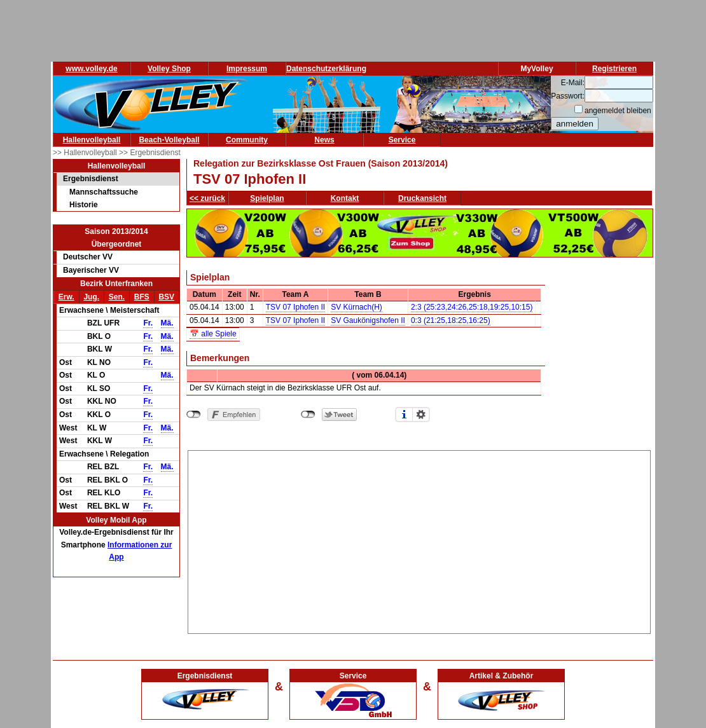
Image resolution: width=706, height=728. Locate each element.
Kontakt (345, 198)
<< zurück (207, 198)
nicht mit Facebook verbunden (194, 415)
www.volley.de (91, 69)
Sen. (117, 297)
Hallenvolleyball (92, 140)
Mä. (167, 323)
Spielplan (267, 198)
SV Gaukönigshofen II (368, 320)
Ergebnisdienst (91, 179)
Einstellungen (421, 415)
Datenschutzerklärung (326, 69)
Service (402, 140)
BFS (142, 297)
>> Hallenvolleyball (86, 153)
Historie (84, 205)
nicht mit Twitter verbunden (308, 415)
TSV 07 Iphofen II (295, 307)
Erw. (66, 297)
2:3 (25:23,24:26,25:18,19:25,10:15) (472, 307)
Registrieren (614, 69)
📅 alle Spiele (213, 334)
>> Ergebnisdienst (150, 153)
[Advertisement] (419, 540)
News (324, 140)
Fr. (148, 323)
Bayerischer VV (91, 270)
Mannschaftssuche (104, 192)
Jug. (91, 297)
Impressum (247, 69)
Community (247, 140)
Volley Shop (169, 69)
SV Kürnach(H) (356, 307)
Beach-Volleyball (169, 140)
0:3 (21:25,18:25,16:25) (451, 320)
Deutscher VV (88, 257)
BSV (166, 297)
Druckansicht (422, 198)
